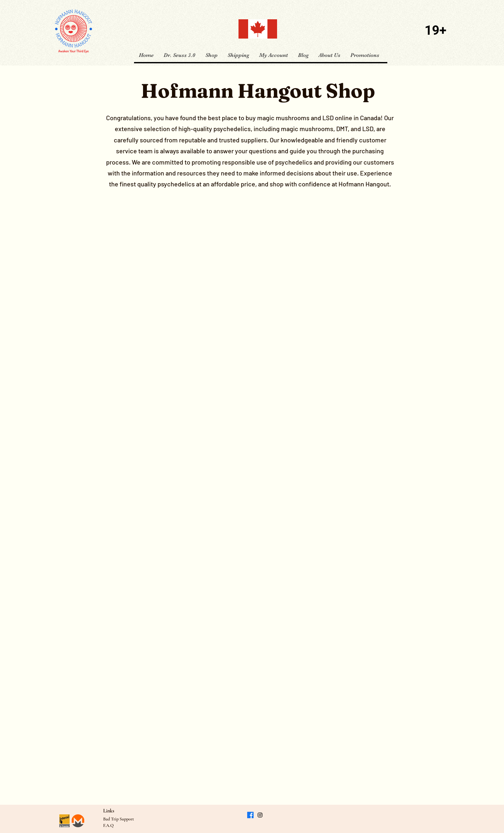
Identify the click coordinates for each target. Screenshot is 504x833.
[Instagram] (260, 815)
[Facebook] (250, 815)
